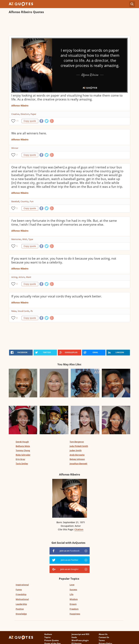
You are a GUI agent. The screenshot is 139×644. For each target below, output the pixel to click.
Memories (16, 239)
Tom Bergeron (77, 442)
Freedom (74, 609)
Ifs (32, 311)
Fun (32, 201)
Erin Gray (20, 459)
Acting (14, 277)
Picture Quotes (52, 640)
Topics (47, 637)
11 (17, 121)
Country (25, 201)
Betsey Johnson (77, 459)
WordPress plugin (80, 640)
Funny (19, 589)
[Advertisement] (68, 25)
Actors (22, 277)
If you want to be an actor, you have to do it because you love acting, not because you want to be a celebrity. (64, 260)
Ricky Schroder (23, 455)
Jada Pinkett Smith (79, 446)
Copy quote (30, 121)
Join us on (70, 551)
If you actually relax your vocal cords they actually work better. (57, 296)
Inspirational (22, 585)
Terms (102, 640)
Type (31, 239)
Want (29, 277)
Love (72, 585)
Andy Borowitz (77, 455)
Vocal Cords (23, 311)
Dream (73, 604)
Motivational (22, 599)
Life (71, 594)
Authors (48, 634)
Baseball (15, 201)
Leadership (21, 604)
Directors (25, 114)
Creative (15, 114)
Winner (15, 148)
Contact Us (104, 637)
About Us (103, 634)
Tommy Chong (23, 450)
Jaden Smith (76, 450)
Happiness (75, 614)
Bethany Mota (23, 446)
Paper (33, 114)
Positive (20, 609)
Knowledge (21, 614)
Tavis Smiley (22, 464)
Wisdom (74, 599)
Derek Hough (22, 442)
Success (73, 589)
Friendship (21, 594)
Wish (25, 239)
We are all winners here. (29, 133)
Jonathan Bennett (78, 464)
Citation (79, 529)
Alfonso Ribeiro (20, 106)
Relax (14, 311)
